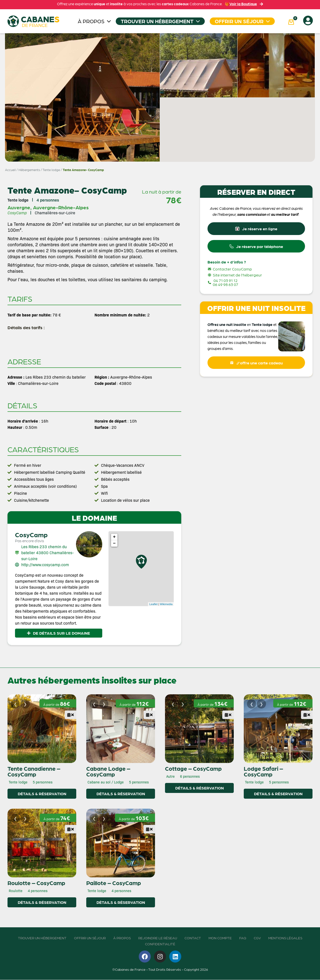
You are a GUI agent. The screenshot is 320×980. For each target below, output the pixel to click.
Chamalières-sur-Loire (55, 213)
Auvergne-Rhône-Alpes (61, 207)
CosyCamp (31, 534)
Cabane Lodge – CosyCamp (108, 771)
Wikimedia (166, 604)
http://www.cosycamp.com (45, 565)
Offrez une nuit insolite (227, 326)
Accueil (10, 170)
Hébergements (29, 170)
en (249, 326)
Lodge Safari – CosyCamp (263, 771)
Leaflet (153, 604)
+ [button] (114, 537)
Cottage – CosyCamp (193, 768)
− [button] (114, 543)
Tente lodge (51, 170)
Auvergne (19, 207)
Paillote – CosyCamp (114, 883)
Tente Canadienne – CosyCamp (34, 771)
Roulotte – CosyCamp (36, 883)
